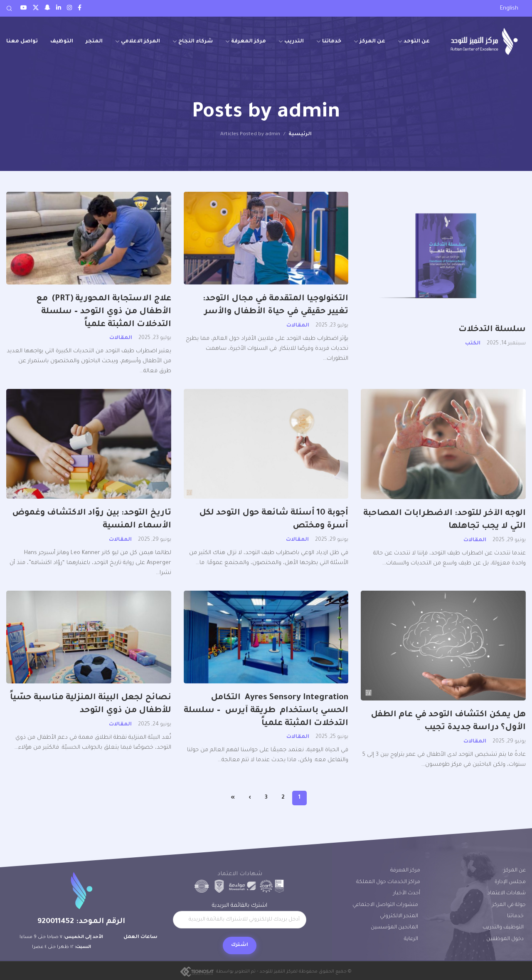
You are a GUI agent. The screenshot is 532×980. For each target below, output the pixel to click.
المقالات (298, 326)
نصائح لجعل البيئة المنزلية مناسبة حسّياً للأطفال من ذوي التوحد (91, 704)
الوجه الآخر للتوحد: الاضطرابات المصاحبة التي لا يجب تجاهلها (445, 520)
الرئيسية (300, 134)
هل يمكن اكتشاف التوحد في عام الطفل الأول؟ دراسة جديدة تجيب (448, 721)
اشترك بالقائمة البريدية (240, 916)
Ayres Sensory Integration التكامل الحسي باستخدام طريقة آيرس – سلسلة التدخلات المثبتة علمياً (266, 711)
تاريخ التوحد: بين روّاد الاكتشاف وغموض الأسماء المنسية (92, 520)
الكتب (473, 344)
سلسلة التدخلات (492, 330)
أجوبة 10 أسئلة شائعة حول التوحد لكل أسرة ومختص (274, 520)
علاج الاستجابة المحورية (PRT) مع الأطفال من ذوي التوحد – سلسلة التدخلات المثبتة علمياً (104, 312)
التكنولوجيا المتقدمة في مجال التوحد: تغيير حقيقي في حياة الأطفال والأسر (274, 306)
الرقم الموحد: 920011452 (81, 922)
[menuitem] (509, 9)
